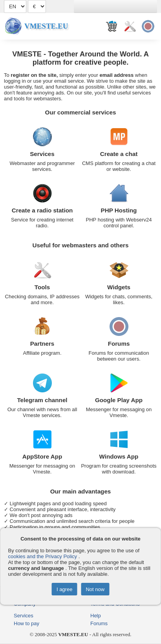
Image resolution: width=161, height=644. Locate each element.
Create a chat (119, 154)
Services (42, 154)
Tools (42, 287)
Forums (119, 344)
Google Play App (119, 400)
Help (96, 616)
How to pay (27, 623)
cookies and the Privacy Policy (43, 556)
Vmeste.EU (46, 26)
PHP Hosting (119, 210)
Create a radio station (42, 210)
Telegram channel (42, 400)
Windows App (119, 456)
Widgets (119, 287)
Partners (42, 344)
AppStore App (42, 456)
